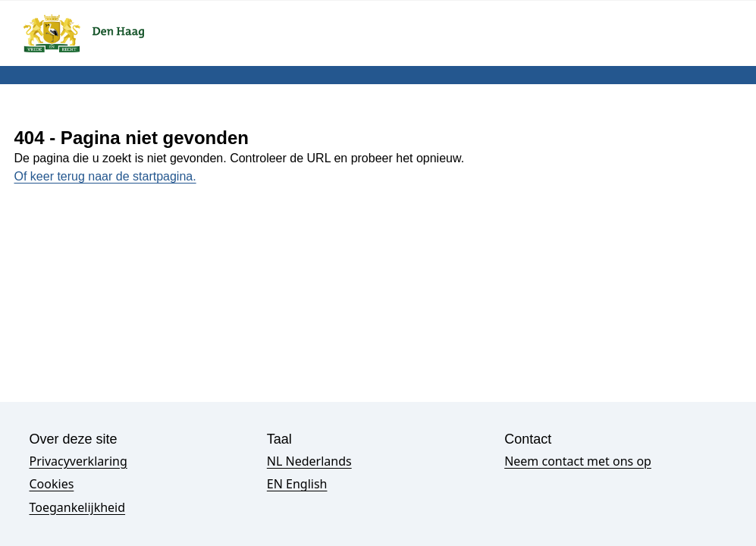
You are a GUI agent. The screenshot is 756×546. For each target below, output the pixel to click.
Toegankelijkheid (78, 507)
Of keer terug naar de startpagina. (105, 176)
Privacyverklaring (78, 461)
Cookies (52, 484)
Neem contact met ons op (578, 461)
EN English (297, 484)
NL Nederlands (309, 461)
